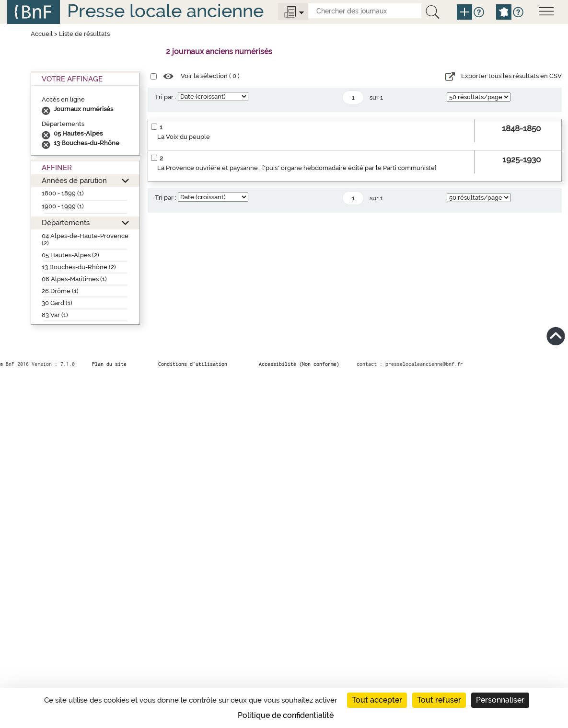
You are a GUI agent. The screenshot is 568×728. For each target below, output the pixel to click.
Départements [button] (66, 222)
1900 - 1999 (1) (63, 206)
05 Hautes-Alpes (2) (70, 255)
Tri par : (166, 97)
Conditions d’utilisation (193, 364)
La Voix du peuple (184, 137)
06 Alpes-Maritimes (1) (74, 279)
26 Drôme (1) (60, 291)
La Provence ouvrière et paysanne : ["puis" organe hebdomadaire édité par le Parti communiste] (297, 168)
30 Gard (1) (57, 303)
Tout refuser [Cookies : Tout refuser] (439, 700)
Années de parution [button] (74, 180)
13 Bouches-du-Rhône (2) (79, 267)
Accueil (42, 34)
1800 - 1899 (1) (63, 193)
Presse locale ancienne (165, 11)
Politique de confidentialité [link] (286, 715)
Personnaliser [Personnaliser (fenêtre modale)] (500, 700)
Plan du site (109, 364)
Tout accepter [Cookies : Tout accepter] (377, 700)
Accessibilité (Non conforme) (299, 364)
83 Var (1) (55, 315)
